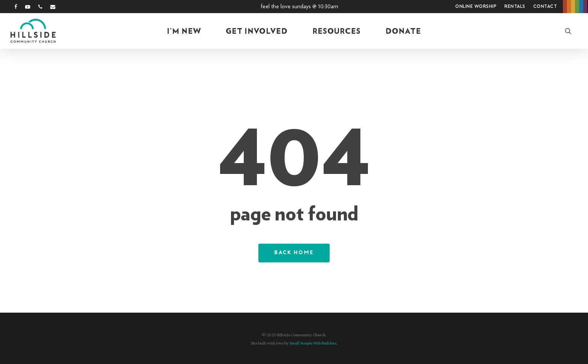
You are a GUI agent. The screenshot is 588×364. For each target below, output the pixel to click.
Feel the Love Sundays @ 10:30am (299, 6)
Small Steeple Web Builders (313, 343)
